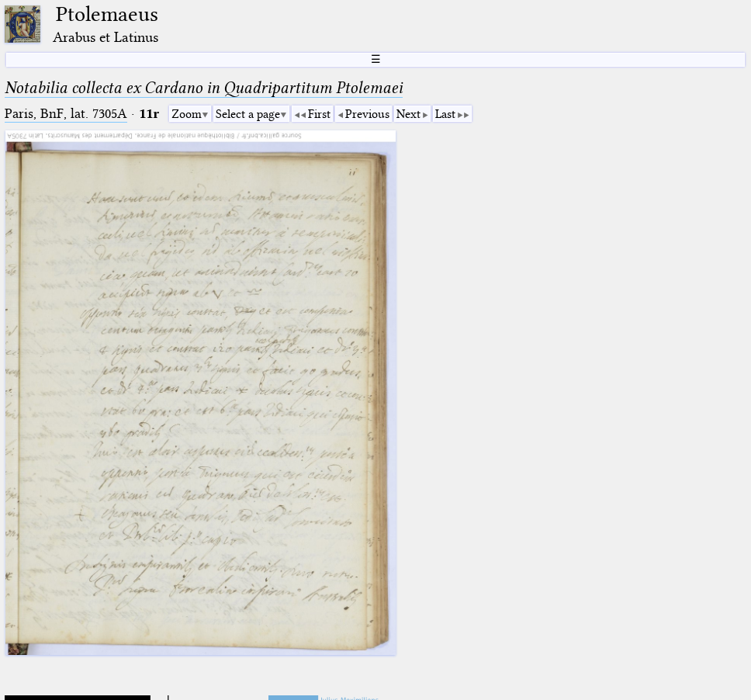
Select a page (248, 114)
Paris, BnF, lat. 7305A (66, 114)
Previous (367, 114)
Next (408, 114)
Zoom (187, 114)
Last (445, 114)
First (319, 114)
